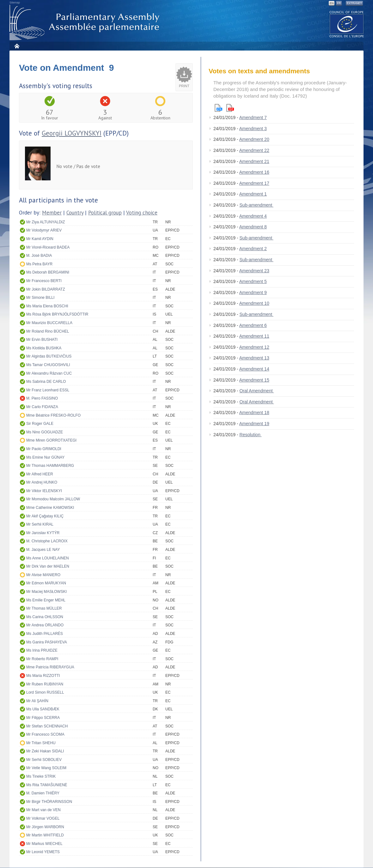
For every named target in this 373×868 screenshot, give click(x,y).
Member (52, 213)
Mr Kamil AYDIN (40, 239)
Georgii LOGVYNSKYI (72, 133)
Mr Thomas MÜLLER (44, 608)
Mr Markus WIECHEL (44, 844)
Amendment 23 (254, 271)
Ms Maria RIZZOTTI (43, 676)
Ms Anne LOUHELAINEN (48, 558)
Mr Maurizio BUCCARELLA (49, 323)
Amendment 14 (254, 369)
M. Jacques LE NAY (43, 550)
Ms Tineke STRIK (41, 776)
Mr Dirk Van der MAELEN (48, 566)
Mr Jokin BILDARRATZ (46, 289)
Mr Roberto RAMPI (42, 659)
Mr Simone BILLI (40, 298)
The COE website (347, 24)
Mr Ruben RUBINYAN (45, 684)
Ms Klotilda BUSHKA (44, 348)
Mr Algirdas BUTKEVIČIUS (49, 356)
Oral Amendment (257, 391)
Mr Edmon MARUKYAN (46, 583)
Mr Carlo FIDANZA (42, 407)
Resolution (251, 435)
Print (184, 86)
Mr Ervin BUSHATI (42, 340)
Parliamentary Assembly (86, 23)
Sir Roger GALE (40, 424)
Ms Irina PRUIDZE (42, 650)
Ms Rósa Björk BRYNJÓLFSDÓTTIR (57, 314)
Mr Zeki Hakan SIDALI (45, 751)
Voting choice (142, 213)
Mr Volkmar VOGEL (43, 818)
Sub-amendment (257, 205)
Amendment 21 (254, 161)
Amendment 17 (254, 183)
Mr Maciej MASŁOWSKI (46, 592)
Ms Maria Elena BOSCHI (47, 306)
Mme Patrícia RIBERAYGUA (50, 667)
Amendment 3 (253, 129)
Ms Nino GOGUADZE (45, 432)
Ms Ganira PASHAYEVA (47, 642)
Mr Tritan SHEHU (41, 743)
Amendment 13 (254, 358)
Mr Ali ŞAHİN (37, 701)
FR (339, 3)
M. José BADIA (39, 256)
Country (75, 213)
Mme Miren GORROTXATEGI (51, 440)
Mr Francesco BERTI (44, 281)
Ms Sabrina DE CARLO (46, 382)
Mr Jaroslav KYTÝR (43, 533)
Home (17, 46)
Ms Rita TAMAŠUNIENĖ (47, 785)
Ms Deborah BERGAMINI (48, 272)
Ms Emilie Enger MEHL (46, 600)
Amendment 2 (253, 249)
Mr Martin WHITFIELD (45, 835)
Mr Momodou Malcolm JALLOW (53, 499)
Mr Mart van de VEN (43, 810)
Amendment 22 (254, 150)
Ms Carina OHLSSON (45, 617)
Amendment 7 (253, 118)
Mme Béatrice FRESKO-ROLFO (53, 415)
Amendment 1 (253, 194)
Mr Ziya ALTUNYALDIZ (46, 222)
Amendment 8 (253, 227)
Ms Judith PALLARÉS (45, 634)
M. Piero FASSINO (42, 398)
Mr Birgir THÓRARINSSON (49, 802)
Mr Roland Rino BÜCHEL (48, 331)
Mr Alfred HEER (40, 474)
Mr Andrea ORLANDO (45, 625)
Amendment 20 (254, 139)
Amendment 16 (254, 172)
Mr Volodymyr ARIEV (44, 230)
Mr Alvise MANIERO (43, 575)
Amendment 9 (253, 292)
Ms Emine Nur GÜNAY (45, 457)
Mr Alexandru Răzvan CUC (49, 373)
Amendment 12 (254, 347)
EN (332, 3)
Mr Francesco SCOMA (45, 734)
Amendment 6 (253, 325)
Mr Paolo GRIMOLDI (44, 449)
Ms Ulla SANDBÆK (43, 709)
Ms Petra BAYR (39, 264)
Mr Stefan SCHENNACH (47, 726)
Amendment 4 (253, 216)
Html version (218, 108)
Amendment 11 (254, 336)
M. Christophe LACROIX (47, 541)
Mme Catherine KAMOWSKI (50, 508)
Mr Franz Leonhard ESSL (48, 390)
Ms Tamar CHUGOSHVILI (48, 365)
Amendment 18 (254, 413)
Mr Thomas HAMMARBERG (50, 466)
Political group (105, 213)
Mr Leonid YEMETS (43, 852)
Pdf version (230, 108)
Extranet (354, 3)
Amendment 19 (254, 424)
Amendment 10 (254, 303)
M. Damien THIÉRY (43, 793)
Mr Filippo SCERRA (43, 718)
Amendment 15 (254, 380)
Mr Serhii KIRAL (40, 524)
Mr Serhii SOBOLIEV (44, 760)
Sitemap (15, 3)
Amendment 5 (253, 281)
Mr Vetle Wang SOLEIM (46, 768)
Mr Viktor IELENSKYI (44, 491)
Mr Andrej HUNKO (42, 482)
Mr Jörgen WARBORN (45, 827)
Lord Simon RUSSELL (45, 692)
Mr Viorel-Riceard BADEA (48, 247)
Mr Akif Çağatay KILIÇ (45, 516)
